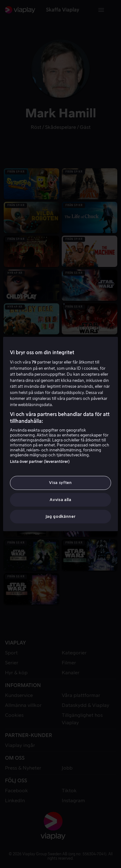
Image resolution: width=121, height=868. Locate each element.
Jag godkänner (60, 516)
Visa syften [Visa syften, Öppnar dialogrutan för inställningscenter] (60, 483)
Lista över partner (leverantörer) (40, 461)
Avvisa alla (60, 500)
